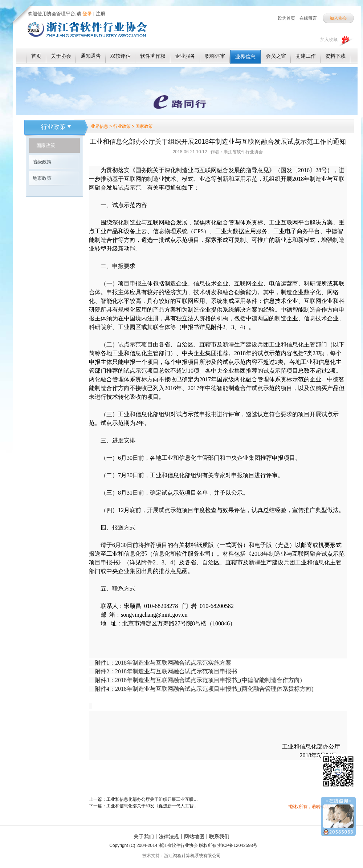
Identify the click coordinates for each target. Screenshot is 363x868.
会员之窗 (276, 56)
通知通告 (91, 56)
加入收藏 (329, 40)
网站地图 (194, 836)
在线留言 (308, 18)
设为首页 (286, 18)
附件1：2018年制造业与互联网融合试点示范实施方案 (163, 663)
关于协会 (61, 56)
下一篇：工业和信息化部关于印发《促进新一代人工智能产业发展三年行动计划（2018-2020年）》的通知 (143, 806)
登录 (87, 14)
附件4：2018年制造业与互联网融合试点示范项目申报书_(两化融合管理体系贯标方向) (204, 689)
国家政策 (46, 145)
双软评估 (121, 56)
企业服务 (185, 56)
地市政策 (42, 178)
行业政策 (56, 127)
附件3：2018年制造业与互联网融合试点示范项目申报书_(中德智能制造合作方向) (198, 680)
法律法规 (169, 836)
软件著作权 (153, 56)
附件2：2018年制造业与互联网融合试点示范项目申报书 (166, 671)
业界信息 (245, 57)
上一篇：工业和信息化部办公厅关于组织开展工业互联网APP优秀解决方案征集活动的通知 (143, 799)
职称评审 (215, 56)
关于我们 (144, 836)
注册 (101, 14)
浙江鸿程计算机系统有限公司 (192, 856)
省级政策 (42, 162)
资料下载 (335, 56)
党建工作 (306, 56)
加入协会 (338, 18)
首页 (36, 56)
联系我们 (219, 836)
